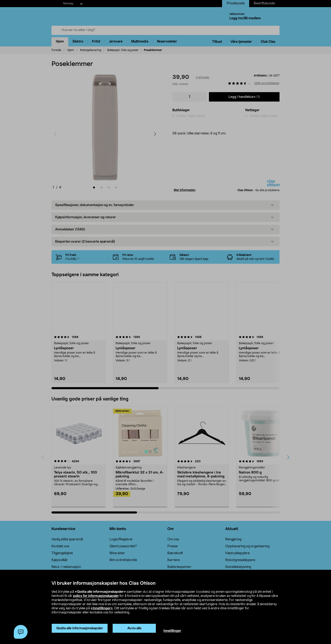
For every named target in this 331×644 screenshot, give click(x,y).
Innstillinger (172, 631)
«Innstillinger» (102, 608)
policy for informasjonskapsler (96, 596)
